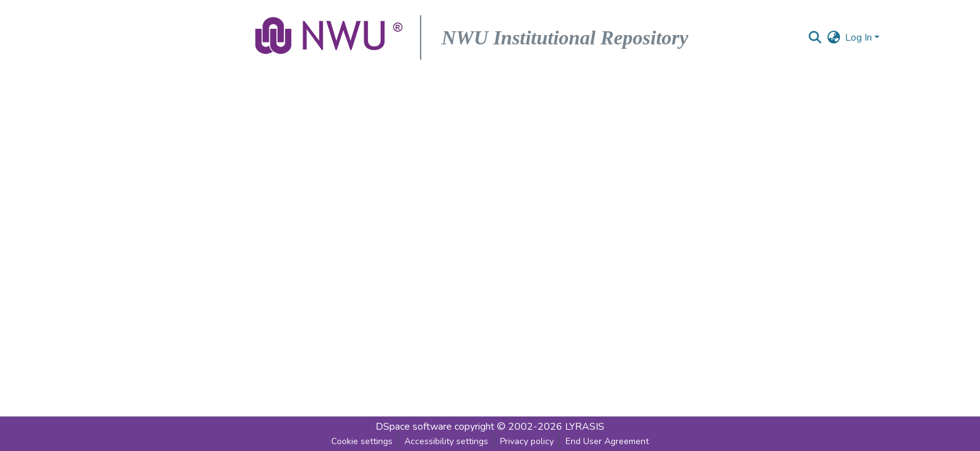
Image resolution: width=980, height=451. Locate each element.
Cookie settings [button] (362, 441)
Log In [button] (860, 38)
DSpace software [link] (414, 427)
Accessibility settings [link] (446, 441)
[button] (330, 38)
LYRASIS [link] (585, 427)
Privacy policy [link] (527, 441)
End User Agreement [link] (607, 441)
